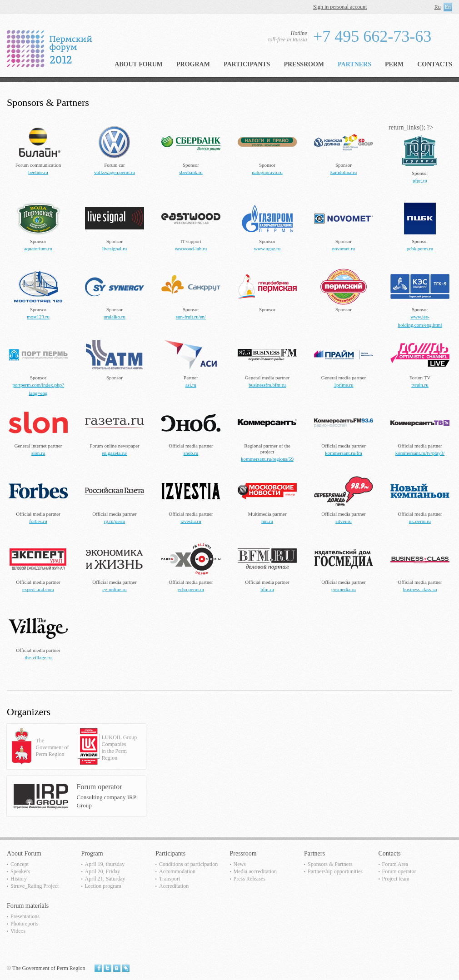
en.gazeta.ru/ (115, 453)
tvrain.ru (420, 385)
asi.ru (191, 385)
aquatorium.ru (38, 249)
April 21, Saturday (105, 879)
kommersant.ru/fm (344, 453)
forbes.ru (38, 521)
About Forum (139, 64)
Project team (396, 879)
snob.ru (191, 453)
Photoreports (24, 924)
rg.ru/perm (115, 521)
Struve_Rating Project (35, 886)
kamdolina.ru (344, 172)
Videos (18, 931)
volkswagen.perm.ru (115, 172)
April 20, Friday (103, 871)
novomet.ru (344, 249)
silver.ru (344, 521)
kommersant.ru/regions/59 (267, 459)
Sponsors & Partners (330, 864)
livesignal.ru (115, 249)
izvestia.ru (191, 521)
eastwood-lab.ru (191, 249)
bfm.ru (267, 589)
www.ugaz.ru (267, 249)
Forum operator (399, 871)
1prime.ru (343, 385)
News (240, 864)
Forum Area (395, 864)
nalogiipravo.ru (267, 172)
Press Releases (249, 879)
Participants (247, 64)
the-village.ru (38, 657)
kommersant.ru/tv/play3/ (420, 453)
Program (193, 64)
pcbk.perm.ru (420, 249)
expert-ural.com (38, 589)
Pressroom (304, 64)
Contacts (435, 64)
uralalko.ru (115, 317)
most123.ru (38, 317)
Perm (394, 64)
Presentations (25, 916)
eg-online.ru (114, 589)
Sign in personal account (340, 7)
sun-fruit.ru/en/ (191, 317)
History (19, 879)
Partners (354, 64)
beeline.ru (38, 172)
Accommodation (177, 871)
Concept (20, 864)
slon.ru (38, 453)
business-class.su (420, 589)
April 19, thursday (105, 864)
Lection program (103, 886)
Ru (438, 7)
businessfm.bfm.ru (267, 385)
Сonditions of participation (188, 864)
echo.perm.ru (191, 589)
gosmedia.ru (344, 589)
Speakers (20, 871)
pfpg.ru (420, 180)
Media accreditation (255, 871)
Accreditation (174, 886)
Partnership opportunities (335, 871)
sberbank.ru (191, 172)
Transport (170, 879)
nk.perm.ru (420, 521)
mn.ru (267, 521)
